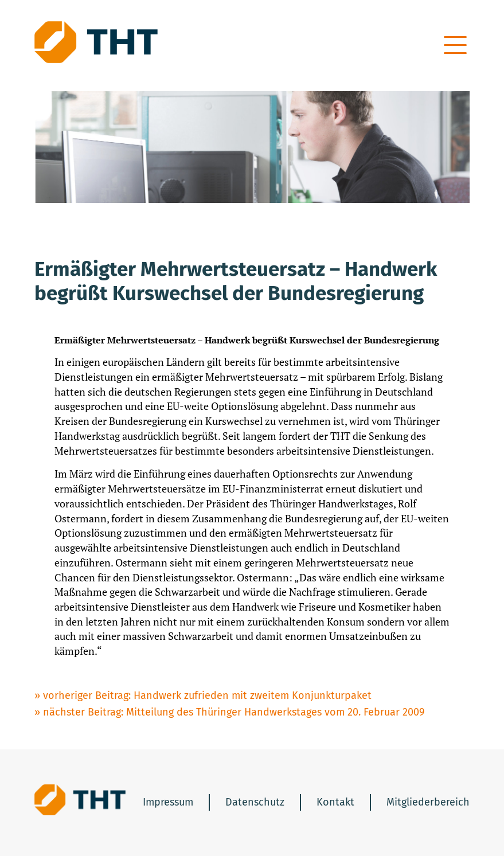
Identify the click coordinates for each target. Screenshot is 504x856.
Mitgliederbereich (428, 802)
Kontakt (335, 802)
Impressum (168, 802)
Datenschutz (255, 802)
